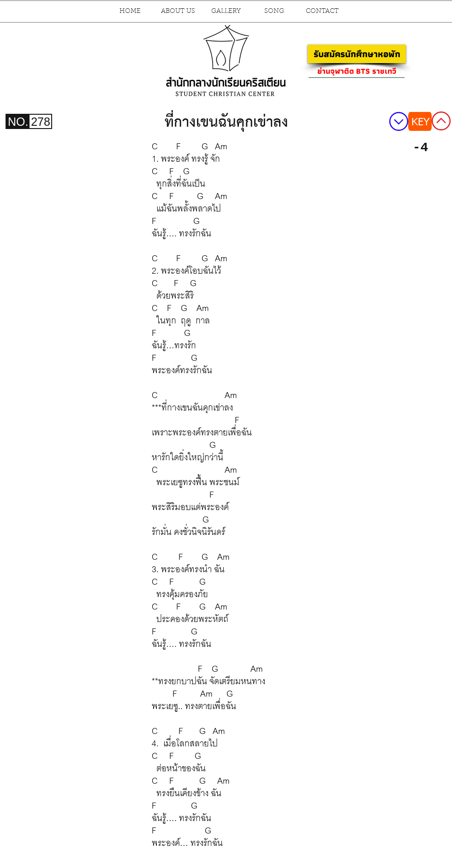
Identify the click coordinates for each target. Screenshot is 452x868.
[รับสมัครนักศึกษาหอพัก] (357, 54)
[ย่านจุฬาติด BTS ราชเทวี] (357, 71)
